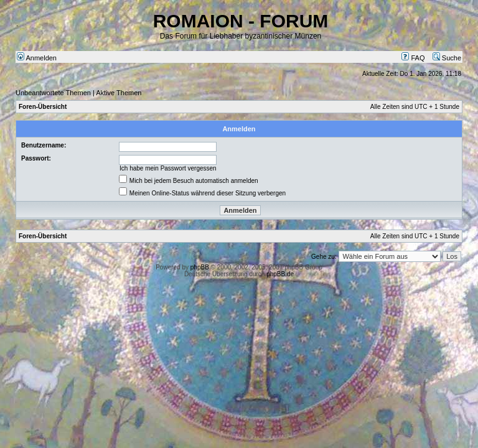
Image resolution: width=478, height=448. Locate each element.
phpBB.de (280, 274)
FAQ (413, 58)
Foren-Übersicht (43, 107)
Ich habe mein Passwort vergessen (168, 168)
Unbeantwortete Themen (53, 93)
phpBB (200, 267)
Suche (447, 58)
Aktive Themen (119, 93)
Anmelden (37, 58)
